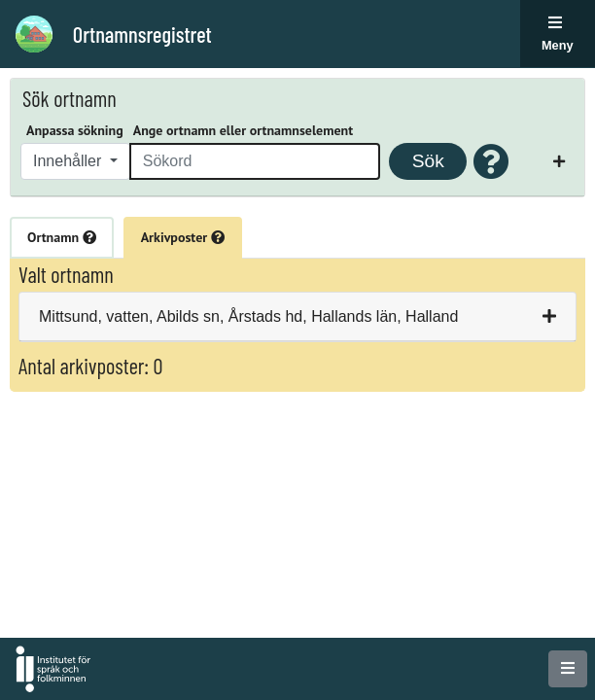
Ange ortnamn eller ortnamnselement (243, 130)
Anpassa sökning (75, 130)
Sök (428, 161)
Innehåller (70, 161)
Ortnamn (62, 237)
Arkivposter (183, 237)
